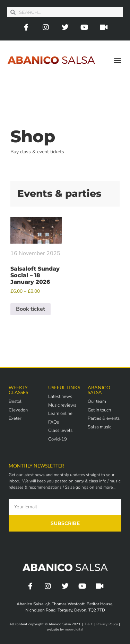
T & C (89, 624)
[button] (117, 60)
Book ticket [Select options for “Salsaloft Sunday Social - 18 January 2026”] (31, 309)
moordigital (74, 629)
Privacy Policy (107, 624)
